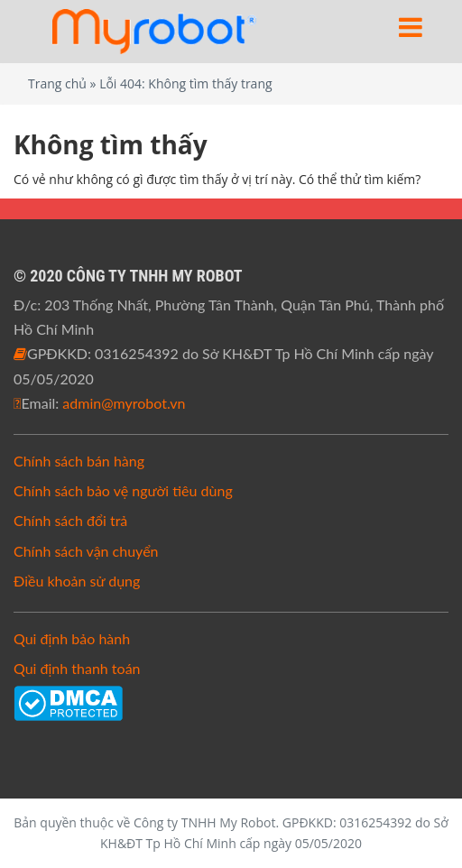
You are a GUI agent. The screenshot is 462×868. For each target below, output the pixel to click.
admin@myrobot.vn (124, 403)
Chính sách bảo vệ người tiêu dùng (123, 490)
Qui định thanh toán (77, 668)
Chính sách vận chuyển (86, 551)
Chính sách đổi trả (70, 520)
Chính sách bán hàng (79, 461)
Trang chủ (57, 83)
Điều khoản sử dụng (77, 581)
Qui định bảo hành (72, 638)
